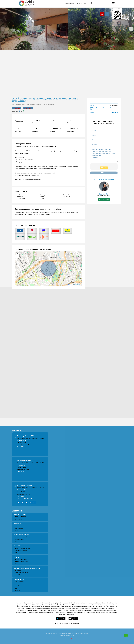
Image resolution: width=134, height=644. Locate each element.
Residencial (18, 104)
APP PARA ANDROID (20, 517)
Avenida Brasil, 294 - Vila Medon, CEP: (31, 438)
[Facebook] (19, 502)
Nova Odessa (19, 575)
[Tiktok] (34, 502)
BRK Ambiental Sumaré (21, 562)
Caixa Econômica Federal (22, 586)
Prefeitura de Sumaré (21, 559)
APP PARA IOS (19, 519)
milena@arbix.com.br (23, 469)
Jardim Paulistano (27, 104)
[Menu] (113, 3)
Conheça (35, 215)
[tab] (102, 14)
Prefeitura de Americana (22, 526)
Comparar (28, 108)
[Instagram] (23, 502)
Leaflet (70, 285)
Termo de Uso (74, 623)
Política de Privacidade (62, 623)
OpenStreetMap (78, 285)
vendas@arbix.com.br (23, 445)
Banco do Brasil (19, 582)
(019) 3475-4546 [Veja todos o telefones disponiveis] (82, 3)
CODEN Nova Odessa (21, 550)
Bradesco (17, 584)
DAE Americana (19, 528)
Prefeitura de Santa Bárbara (23, 537)
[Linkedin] (30, 502)
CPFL (16, 530)
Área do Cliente (69, 3)
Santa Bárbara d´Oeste (21, 573)
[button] (92, 3)
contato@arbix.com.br (23, 494)
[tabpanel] (67, 29)
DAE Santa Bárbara (20, 539)
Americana (18, 571)
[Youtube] (26, 502)
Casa (13, 104)
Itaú (16, 588)
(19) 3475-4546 (22, 443)
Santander (18, 590)
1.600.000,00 (114, 105)
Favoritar (16, 108)
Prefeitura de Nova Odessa (22, 548)
